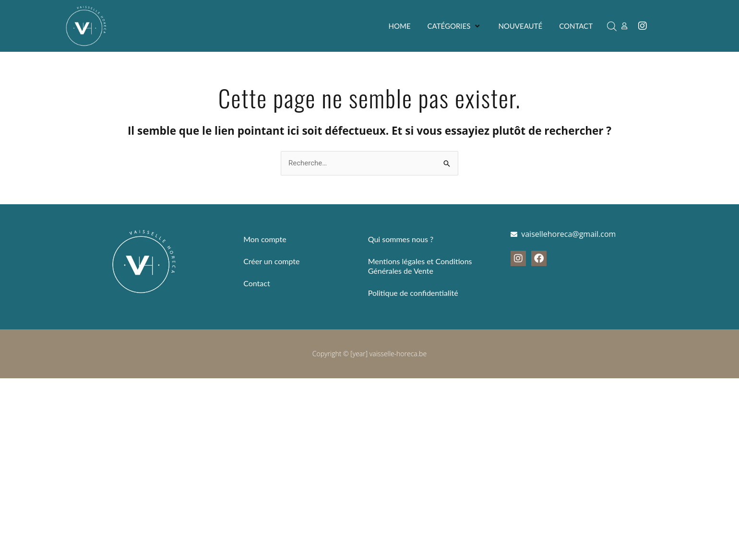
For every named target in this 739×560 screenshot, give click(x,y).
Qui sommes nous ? (401, 239)
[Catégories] (455, 26)
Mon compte (265, 239)
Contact (256, 283)
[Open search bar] (612, 26)
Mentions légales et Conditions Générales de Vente (420, 266)
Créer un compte (271, 261)
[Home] (400, 26)
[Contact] (576, 26)
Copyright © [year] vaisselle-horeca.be (369, 354)
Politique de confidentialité (413, 293)
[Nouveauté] (520, 26)
